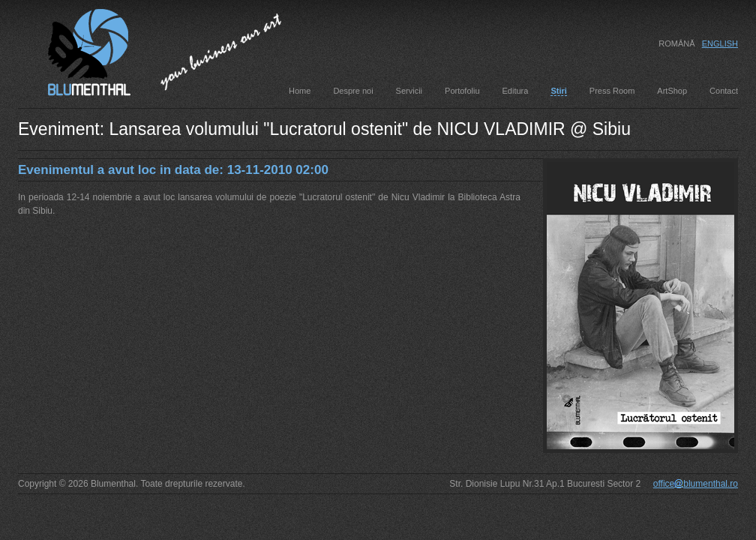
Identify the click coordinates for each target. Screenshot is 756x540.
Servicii (409, 91)
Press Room (612, 91)
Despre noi (353, 91)
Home (300, 91)
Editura (516, 91)
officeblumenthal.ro (696, 484)
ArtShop (672, 91)
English (720, 43)
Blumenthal (74, 50)
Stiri (558, 91)
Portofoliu (462, 91)
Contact (724, 91)
